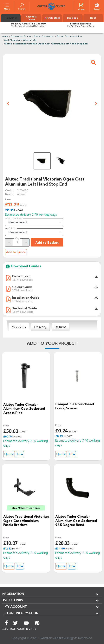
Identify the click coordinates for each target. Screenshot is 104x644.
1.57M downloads (22, 280)
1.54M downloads (23, 312)
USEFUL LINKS (12, 600)
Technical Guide (25, 308)
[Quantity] (17, 242)
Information (13, 594)
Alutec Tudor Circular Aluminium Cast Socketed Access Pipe (24, 409)
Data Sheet (21, 276)
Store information (21, 613)
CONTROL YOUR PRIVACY (19, 629)
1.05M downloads (22, 290)
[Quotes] (81, 5)
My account (16, 607)
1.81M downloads (22, 301)
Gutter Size (15, 219)
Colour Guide (22, 287)
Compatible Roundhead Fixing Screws (75, 406)
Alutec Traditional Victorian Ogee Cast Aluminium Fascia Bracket (26, 521)
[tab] (19, 327)
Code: (9, 190)
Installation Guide (26, 298)
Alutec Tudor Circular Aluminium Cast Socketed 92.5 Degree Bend (76, 521)
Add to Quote (16, 252)
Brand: (10, 194)
